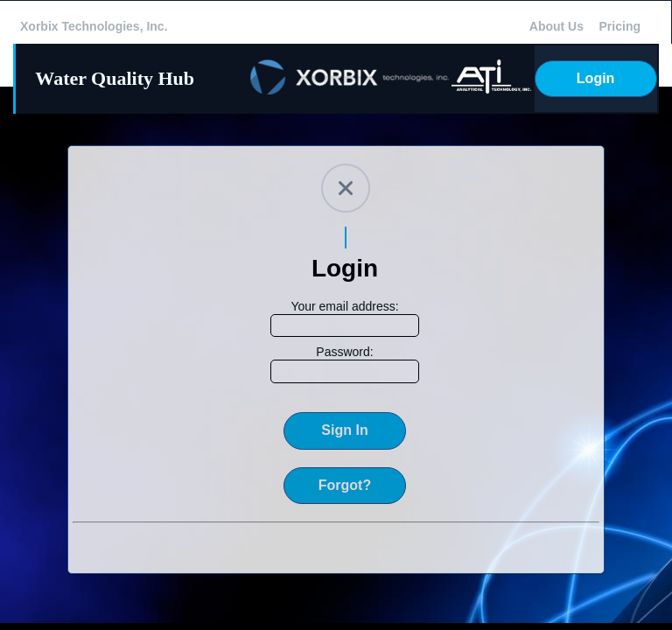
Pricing (620, 26)
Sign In (344, 430)
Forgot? (345, 485)
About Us (556, 26)
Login (596, 78)
